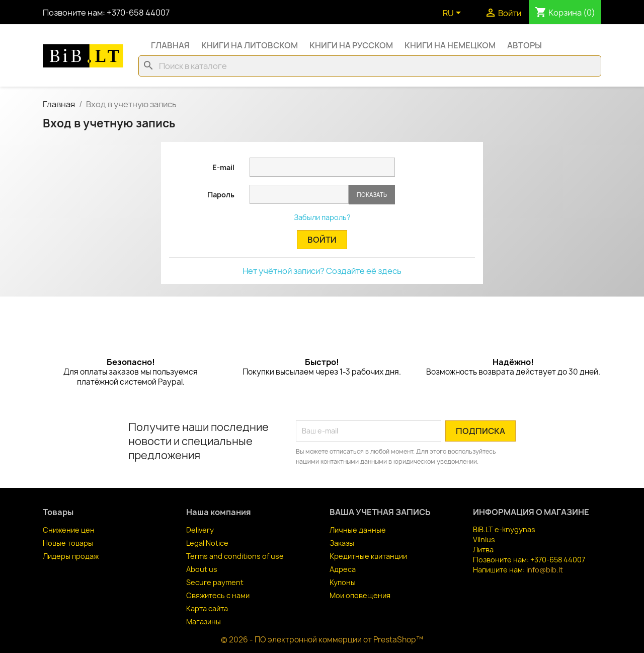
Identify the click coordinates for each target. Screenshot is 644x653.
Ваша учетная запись (380, 512)
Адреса (343, 569)
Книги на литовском (250, 45)
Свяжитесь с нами (218, 595)
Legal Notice (207, 543)
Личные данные (358, 530)
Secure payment (215, 582)
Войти (322, 240)
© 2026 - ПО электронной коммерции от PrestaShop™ (322, 640)
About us (202, 569)
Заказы (342, 543)
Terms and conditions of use (235, 556)
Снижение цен (69, 530)
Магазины (204, 622)
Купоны (343, 582)
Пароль (221, 195)
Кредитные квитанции (368, 556)
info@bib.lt (545, 570)
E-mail (223, 167)
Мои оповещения (360, 595)
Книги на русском (351, 45)
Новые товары (68, 543)
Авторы (525, 45)
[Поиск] (370, 66)
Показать (372, 195)
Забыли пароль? (322, 217)
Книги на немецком (450, 45)
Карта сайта (207, 608)
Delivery (200, 530)
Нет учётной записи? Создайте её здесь (322, 271)
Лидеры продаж (71, 556)
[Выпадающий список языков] (454, 14)
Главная (170, 45)
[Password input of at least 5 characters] (299, 194)
